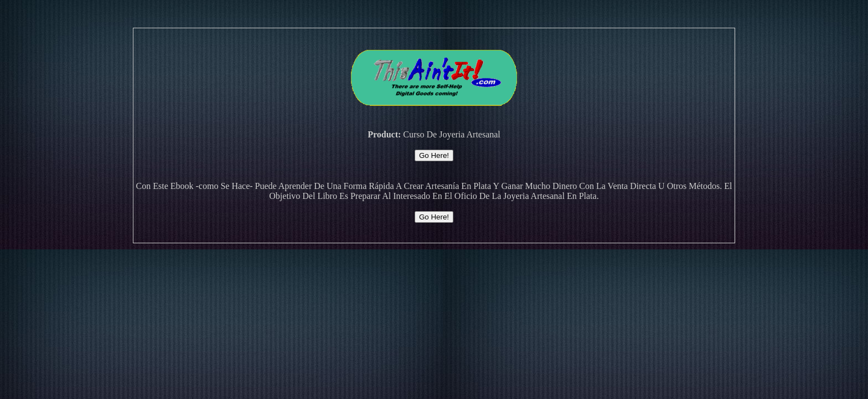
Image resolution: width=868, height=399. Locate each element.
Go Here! (434, 155)
